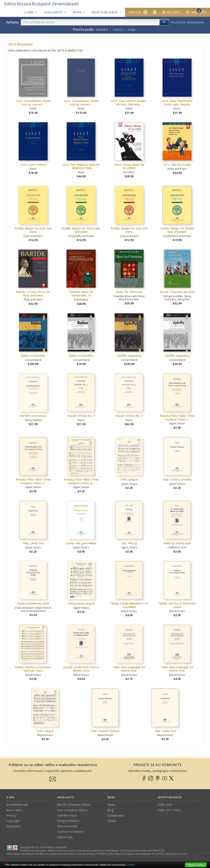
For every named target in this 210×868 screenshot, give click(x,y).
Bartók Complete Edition (74, 804)
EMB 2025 (165, 804)
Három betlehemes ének (33, 603)
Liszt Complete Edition (72, 810)
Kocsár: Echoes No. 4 (129, 416)
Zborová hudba (67, 826)
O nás (11, 797)
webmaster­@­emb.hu (153, 850)
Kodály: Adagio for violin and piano (33, 230)
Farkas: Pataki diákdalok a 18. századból (129, 605)
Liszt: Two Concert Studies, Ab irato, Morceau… (129, 103)
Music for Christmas (129, 292)
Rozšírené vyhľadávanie (188, 22)
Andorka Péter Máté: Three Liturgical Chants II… (33, 481)
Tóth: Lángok (129, 479)
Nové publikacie (170, 797)
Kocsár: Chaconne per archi (177, 292)
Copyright (13, 821)
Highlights (65, 797)
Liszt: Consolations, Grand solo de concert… (33, 103)
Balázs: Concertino (33, 356)
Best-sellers (15, 810)
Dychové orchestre (70, 831)
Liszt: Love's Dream (33, 165)
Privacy (11, 815)
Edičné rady (65, 837)
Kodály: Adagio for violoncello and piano (81, 230)
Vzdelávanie (116, 815)
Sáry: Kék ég (129, 543)
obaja (131, 29)
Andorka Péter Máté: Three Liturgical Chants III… (81, 481)
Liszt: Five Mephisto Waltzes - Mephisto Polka (81, 166)
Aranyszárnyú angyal (81, 603)
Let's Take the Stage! (177, 165)
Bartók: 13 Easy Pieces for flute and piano (33, 294)
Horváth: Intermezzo (33, 416)
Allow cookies (196, 865)
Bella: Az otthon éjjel (177, 543)
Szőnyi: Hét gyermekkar (81, 543)
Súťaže (112, 821)
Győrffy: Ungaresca (129, 356)
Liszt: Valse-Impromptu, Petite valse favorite (177, 103)
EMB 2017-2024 (169, 810)
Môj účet (171, 12)
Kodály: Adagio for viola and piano (129, 230)
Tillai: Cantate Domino (177, 479)
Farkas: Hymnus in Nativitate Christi (177, 605)
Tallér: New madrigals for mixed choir (129, 669)
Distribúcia (13, 826)
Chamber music (67, 815)
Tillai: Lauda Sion (33, 543)
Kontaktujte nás (17, 804)
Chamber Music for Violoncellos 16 (81, 294)
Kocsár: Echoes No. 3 (81, 416)
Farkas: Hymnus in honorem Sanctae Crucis (33, 669)
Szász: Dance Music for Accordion (129, 166)
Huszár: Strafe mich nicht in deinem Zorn (81, 669)
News (111, 797)
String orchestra (68, 821)
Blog (110, 810)
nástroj (118, 29)
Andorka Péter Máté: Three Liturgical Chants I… (177, 418)
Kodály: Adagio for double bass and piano (177, 230)
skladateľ (102, 29)
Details (131, 865)
